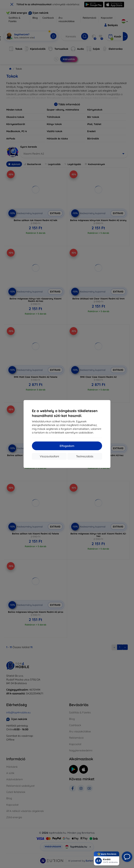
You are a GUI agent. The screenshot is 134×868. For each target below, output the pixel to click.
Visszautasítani (49, 456)
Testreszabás (85, 456)
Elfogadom (67, 446)
